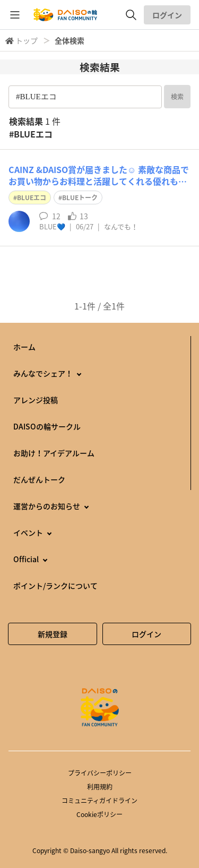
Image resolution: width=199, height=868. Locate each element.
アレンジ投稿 (36, 400)
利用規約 (100, 787)
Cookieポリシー (99, 814)
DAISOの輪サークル (47, 426)
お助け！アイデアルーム (54, 453)
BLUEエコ (32, 197)
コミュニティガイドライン (99, 801)
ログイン (167, 15)
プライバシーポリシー (100, 773)
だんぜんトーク (39, 479)
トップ (27, 40)
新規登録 (53, 634)
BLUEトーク (80, 197)
